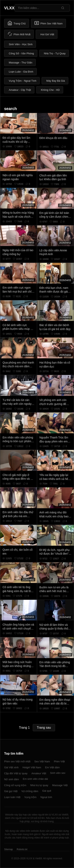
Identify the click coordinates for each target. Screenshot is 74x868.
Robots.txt (22, 849)
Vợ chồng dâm (30, 791)
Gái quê (47, 791)
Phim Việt (59, 761)
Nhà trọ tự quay (39, 785)
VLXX (9, 8)
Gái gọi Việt (11, 791)
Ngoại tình (46, 797)
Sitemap (8, 849)
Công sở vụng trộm (15, 785)
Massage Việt (60, 785)
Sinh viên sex (58, 773)
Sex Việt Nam (42, 761)
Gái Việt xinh (11, 767)
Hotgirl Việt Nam (32, 767)
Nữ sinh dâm (12, 779)
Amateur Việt (39, 773)
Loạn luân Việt (12, 797)
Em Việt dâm (52, 767)
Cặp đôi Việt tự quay (16, 773)
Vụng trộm (30, 797)
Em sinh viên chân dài (35, 779)
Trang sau (44, 728)
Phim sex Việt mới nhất (17, 761)
